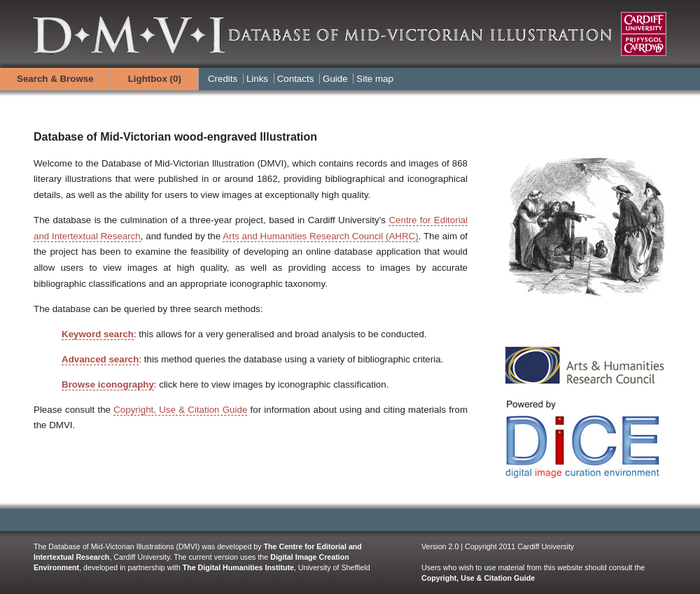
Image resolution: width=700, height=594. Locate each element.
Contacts (296, 79)
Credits (223, 79)
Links (257, 79)
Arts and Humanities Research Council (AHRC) (321, 236)
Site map (375, 79)
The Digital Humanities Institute (238, 567)
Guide (335, 79)
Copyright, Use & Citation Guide (180, 410)
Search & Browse (55, 79)
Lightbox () (155, 79)
